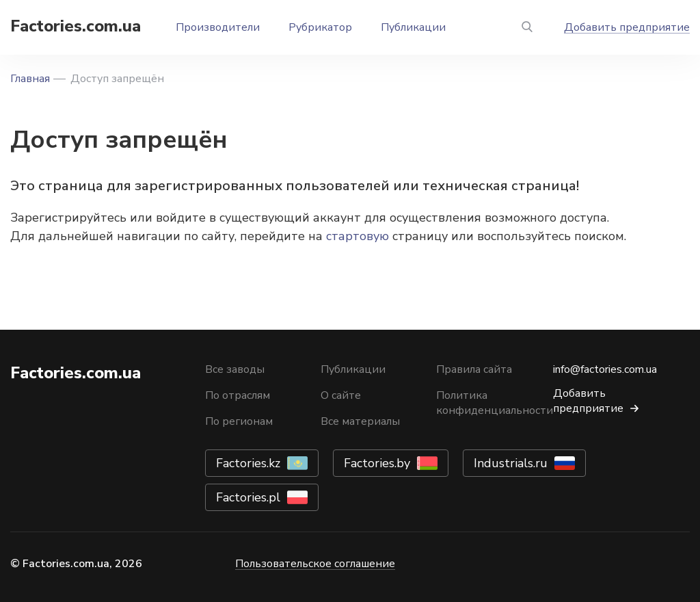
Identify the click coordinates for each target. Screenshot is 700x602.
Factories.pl (248, 497)
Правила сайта (474, 369)
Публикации (413, 27)
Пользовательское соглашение (315, 564)
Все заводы (235, 369)
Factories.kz (248, 463)
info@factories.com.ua (605, 369)
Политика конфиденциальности (495, 403)
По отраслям (238, 395)
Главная (30, 79)
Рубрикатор (320, 27)
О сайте (341, 395)
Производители (218, 27)
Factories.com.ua (76, 26)
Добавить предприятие (627, 27)
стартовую (358, 236)
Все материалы (360, 421)
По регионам (239, 421)
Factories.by (377, 463)
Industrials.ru (511, 463)
